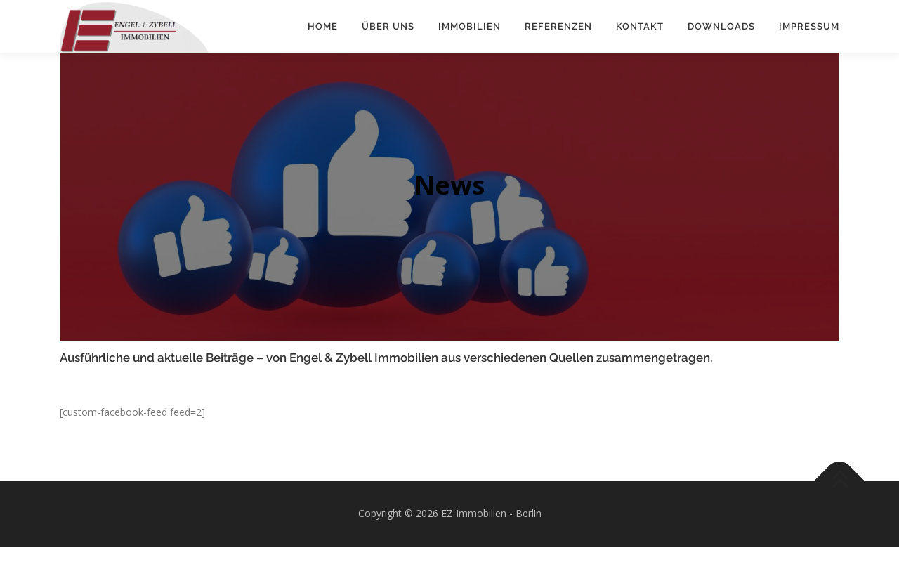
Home (323, 26)
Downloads (721, 26)
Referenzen (558, 26)
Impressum (809, 26)
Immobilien (470, 26)
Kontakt (640, 26)
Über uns (388, 26)
